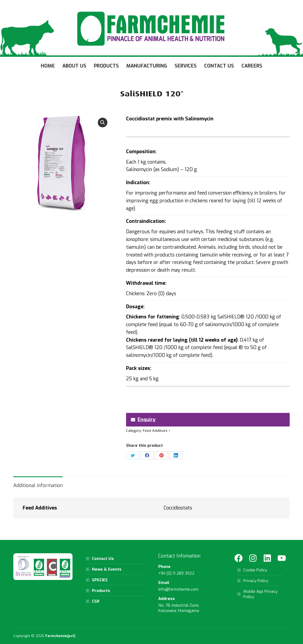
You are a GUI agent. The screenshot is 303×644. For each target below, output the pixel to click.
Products (101, 591)
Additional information (38, 485)
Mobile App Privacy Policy (260, 594)
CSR (96, 601)
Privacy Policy (256, 581)
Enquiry (143, 420)
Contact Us (103, 559)
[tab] (38, 483)
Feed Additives (155, 431)
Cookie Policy (255, 570)
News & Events (107, 569)
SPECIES (100, 580)
